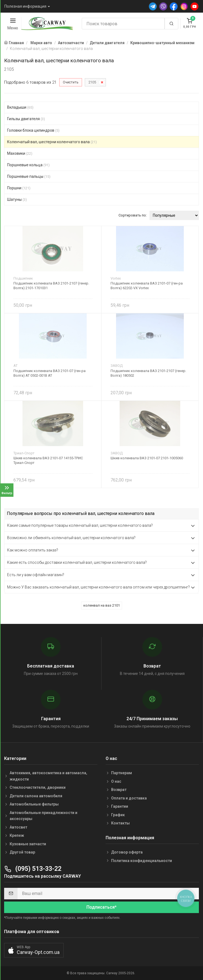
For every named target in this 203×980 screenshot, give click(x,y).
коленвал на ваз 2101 (102, 605)
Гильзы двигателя (26, 119)
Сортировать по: (133, 215)
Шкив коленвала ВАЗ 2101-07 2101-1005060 (147, 458)
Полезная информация (25, 6)
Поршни (19, 188)
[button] (34, 950)
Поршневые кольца (28, 165)
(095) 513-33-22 (33, 869)
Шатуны (17, 199)
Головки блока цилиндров (33, 130)
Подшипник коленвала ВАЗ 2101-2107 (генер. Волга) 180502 (148, 373)
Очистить (71, 82)
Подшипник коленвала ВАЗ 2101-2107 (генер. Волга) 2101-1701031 (51, 286)
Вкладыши (20, 107)
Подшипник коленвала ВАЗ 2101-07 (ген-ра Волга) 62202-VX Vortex (147, 286)
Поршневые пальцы (29, 176)
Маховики (20, 153)
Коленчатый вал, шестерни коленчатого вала (52, 142)
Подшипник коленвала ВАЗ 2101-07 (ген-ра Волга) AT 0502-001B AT (50, 373)
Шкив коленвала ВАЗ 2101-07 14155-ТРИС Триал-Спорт (48, 460)
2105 (92, 82)
